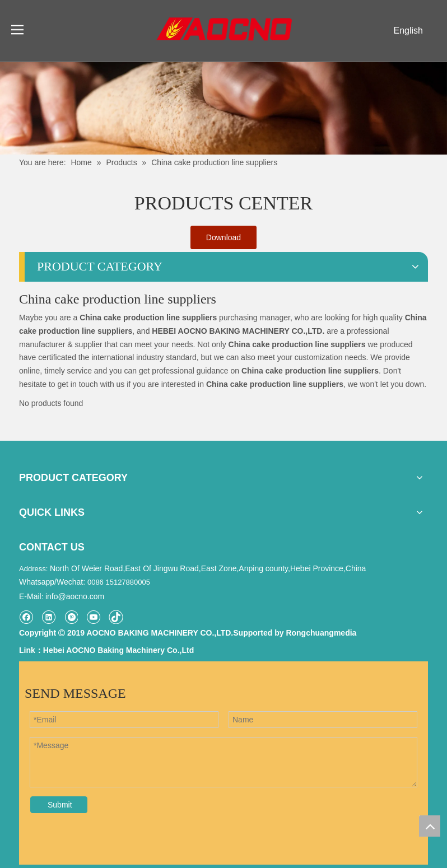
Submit (60, 805)
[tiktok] (116, 617)
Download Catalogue (223, 241)
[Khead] (223, 108)
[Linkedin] (48, 617)
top (430, 826)
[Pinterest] (71, 617)
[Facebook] (26, 617)
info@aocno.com (75, 596)
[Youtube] (93, 617)
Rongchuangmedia (321, 633)
